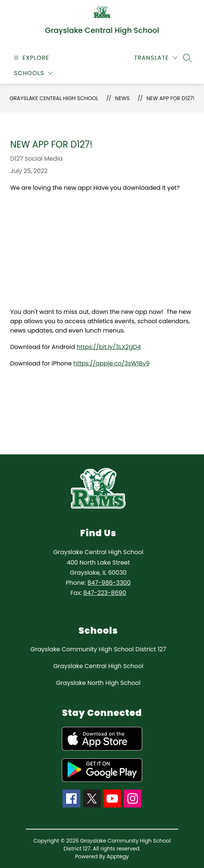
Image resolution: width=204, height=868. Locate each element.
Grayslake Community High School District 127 (98, 649)
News (122, 98)
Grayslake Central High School (54, 98)
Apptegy (118, 856)
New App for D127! (170, 98)
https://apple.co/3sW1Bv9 (111, 363)
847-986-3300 (109, 583)
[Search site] (188, 58)
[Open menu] (31, 58)
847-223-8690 (105, 593)
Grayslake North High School (98, 683)
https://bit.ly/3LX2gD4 (109, 347)
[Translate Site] (156, 58)
